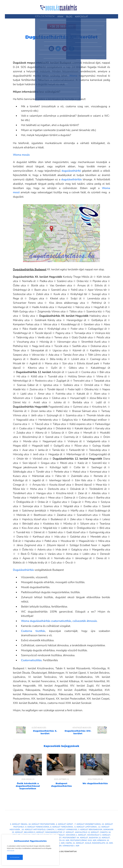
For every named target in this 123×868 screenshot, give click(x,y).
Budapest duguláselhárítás (61, 785)
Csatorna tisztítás (33, 631)
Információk (11, 851)
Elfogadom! (15, 857)
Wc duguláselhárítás (95, 783)
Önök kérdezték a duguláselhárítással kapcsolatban (28, 786)
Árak (60, 17)
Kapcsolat (81, 17)
